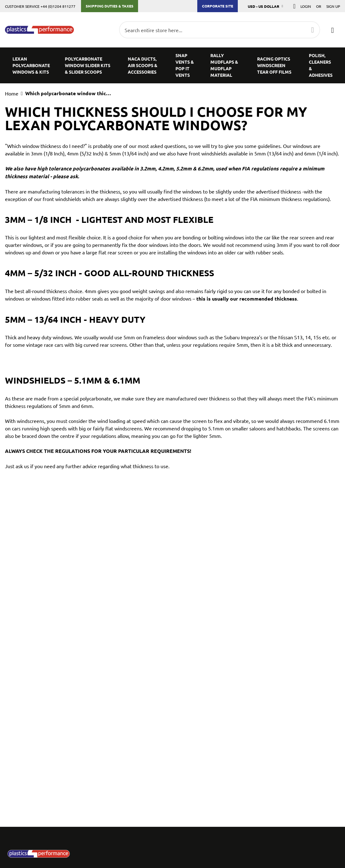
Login (306, 6)
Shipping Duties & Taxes (110, 6)
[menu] (172, 65)
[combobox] (220, 30)
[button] (266, 6)
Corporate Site (218, 6)
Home (12, 93)
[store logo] (39, 30)
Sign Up (333, 6)
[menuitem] (31, 65)
